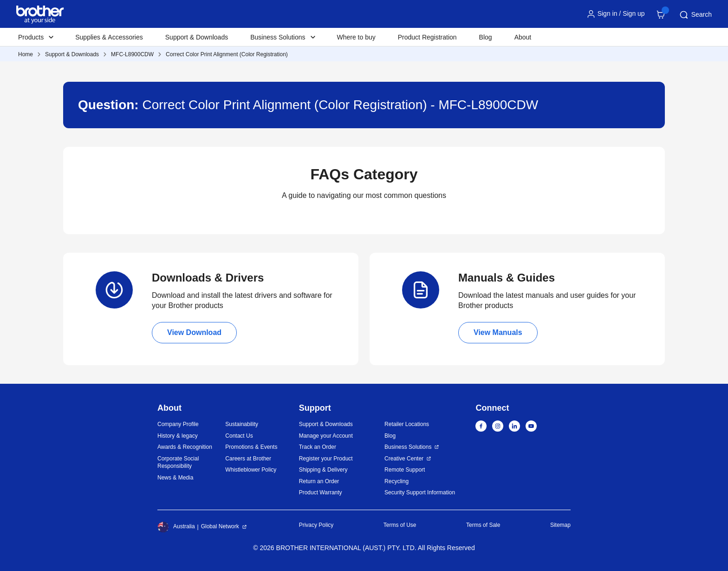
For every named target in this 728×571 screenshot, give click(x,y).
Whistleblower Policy (251, 470)
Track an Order (318, 447)
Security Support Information (420, 492)
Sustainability (242, 424)
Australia (176, 527)
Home (26, 54)
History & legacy (178, 436)
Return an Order (319, 481)
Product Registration (427, 37)
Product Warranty (321, 492)
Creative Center (404, 459)
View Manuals (498, 332)
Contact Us (239, 436)
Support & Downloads (197, 37)
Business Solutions (408, 447)
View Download (194, 332)
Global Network (220, 526)
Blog (486, 37)
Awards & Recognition (185, 447)
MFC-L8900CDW (132, 54)
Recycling (396, 481)
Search (695, 15)
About (523, 37)
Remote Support (405, 470)
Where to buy (356, 37)
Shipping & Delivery (323, 470)
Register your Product (326, 459)
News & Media (175, 478)
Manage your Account (326, 436)
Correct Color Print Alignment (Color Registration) (227, 54)
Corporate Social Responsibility (178, 463)
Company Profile (178, 424)
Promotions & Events (251, 447)
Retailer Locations (407, 424)
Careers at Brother (248, 459)
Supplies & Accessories (109, 37)
